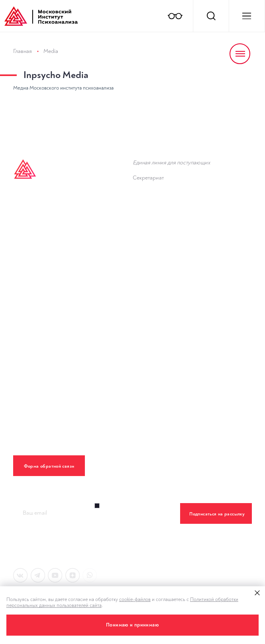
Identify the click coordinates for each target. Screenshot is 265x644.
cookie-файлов (135, 599)
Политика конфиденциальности (61, 358)
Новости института (161, 243)
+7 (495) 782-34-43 (167, 185)
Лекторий (28, 282)
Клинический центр (42, 307)
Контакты (27, 333)
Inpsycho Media (56, 75)
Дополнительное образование (60, 257)
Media (51, 51)
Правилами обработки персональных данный (133, 546)
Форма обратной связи (49, 466)
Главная (23, 51)
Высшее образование (46, 207)
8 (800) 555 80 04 (166, 170)
